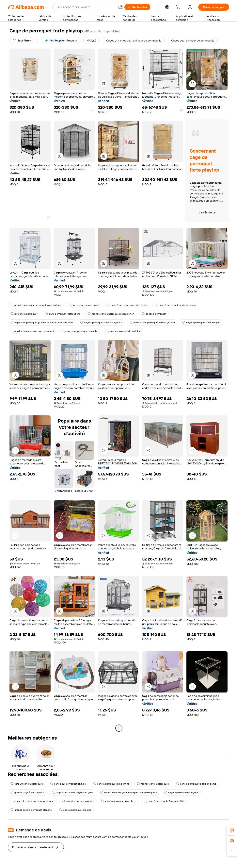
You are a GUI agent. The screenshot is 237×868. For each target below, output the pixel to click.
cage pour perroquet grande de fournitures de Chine (42, 323)
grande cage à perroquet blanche (31, 810)
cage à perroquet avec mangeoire (101, 323)
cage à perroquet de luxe (75, 810)
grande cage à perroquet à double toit (111, 314)
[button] (120, 7)
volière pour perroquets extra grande (152, 323)
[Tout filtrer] (22, 41)
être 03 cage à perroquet (27, 784)
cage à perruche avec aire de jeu (127, 305)
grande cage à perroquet (153, 784)
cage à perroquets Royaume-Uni (164, 801)
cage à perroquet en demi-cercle (175, 305)
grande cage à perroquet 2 (27, 793)
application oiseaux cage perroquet (32, 331)
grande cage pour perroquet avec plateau (36, 305)
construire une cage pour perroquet (32, 801)
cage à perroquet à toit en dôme (196, 784)
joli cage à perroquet (24, 314)
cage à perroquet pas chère (119, 801)
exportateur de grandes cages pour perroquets (129, 793)
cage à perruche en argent (181, 793)
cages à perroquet (154, 314)
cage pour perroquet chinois (79, 331)
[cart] (179, 8)
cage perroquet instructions (63, 314)
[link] (232, 830)
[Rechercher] (137, 7)
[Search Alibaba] (86, 7)
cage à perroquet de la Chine (123, 331)
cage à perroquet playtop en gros (72, 793)
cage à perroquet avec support (202, 323)
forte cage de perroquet (84, 305)
